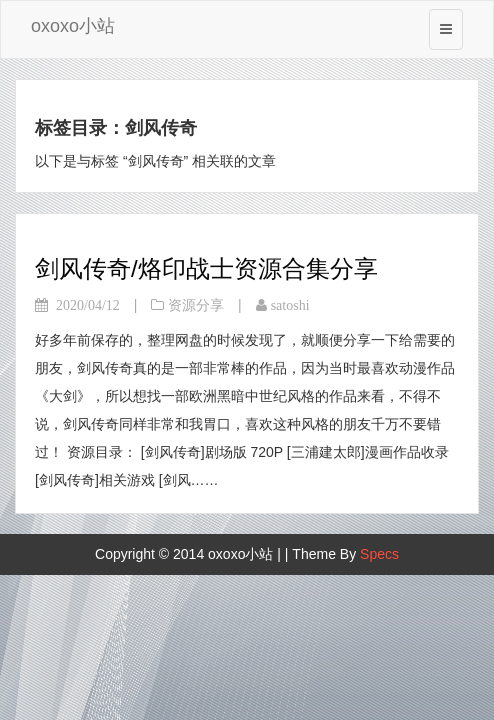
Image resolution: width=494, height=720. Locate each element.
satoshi (290, 305)
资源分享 (196, 305)
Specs (379, 554)
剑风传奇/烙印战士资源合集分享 (206, 268)
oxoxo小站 (73, 26)
